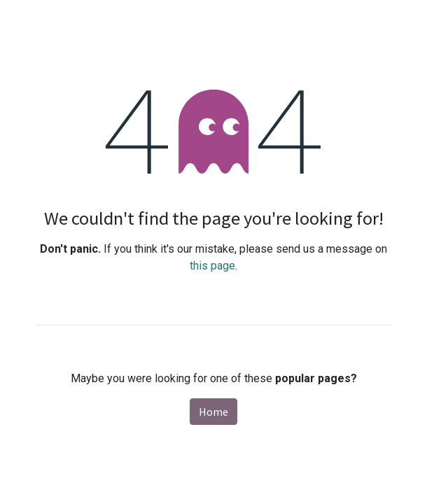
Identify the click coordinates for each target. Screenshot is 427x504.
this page (212, 266)
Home (213, 412)
